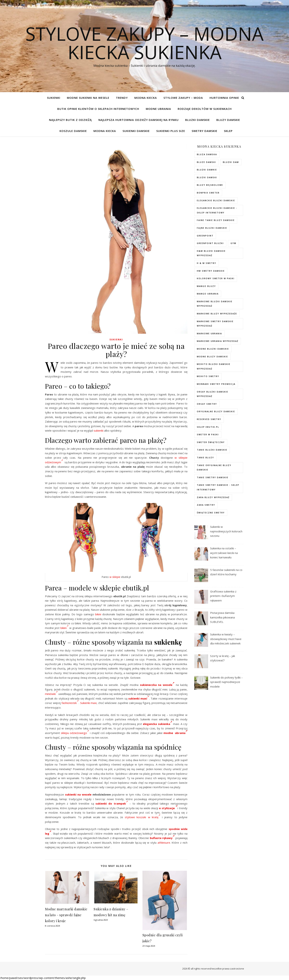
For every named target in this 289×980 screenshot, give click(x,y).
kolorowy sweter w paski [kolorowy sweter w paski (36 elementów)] (216, 278)
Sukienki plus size (171, 131)
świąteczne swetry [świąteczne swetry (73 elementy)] (211, 513)
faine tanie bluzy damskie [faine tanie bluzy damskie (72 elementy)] (216, 220)
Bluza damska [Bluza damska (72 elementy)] (207, 154)
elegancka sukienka (157, 724)
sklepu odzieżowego (75, 733)
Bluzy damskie (228, 120)
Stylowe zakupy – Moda (183, 98)
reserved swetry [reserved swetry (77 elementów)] (209, 419)
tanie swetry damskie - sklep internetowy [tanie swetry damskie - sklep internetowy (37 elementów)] (218, 487)
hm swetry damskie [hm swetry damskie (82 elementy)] (211, 271)
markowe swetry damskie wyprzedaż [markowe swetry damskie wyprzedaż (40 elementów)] (215, 324)
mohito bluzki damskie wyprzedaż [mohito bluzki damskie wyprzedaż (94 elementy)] (214, 366)
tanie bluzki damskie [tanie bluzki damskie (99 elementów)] (212, 450)
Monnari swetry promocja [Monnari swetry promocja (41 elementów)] (216, 384)
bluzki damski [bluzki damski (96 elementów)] (207, 177)
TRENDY (122, 98)
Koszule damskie (73, 131)
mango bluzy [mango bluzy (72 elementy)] (206, 286)
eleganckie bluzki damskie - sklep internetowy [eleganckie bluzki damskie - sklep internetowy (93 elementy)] (217, 210)
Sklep (228, 131)
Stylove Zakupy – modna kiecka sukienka (144, 43)
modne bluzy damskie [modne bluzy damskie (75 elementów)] (212, 356)
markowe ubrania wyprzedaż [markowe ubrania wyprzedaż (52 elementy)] (218, 341)
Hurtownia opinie (224, 98)
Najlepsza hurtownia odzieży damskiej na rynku (139, 120)
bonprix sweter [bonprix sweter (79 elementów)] (208, 193)
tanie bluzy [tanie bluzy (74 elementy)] (205, 457)
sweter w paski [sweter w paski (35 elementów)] (208, 434)
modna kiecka (146, 98)
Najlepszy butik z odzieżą (70, 120)
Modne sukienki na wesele (88, 98)
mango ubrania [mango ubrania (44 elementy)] (208, 294)
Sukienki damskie (136, 131)
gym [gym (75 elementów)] (233, 243)
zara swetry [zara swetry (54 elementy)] (206, 505)
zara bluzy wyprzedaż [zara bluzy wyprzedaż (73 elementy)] (213, 497)
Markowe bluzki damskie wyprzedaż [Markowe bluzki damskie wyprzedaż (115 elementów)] (215, 304)
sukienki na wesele (78, 794)
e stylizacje (168, 808)
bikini (98, 614)
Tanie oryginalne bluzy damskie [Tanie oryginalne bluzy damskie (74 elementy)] (214, 468)
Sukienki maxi (88, 703)
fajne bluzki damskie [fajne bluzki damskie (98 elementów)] (212, 228)
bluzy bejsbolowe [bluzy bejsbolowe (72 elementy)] (210, 185)
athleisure (164, 843)
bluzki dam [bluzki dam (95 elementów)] (231, 162)
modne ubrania (175, 733)
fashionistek (70, 703)
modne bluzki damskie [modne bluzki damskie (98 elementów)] (213, 349)
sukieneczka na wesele (157, 685)
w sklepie (115, 577)
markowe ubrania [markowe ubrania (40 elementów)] (209, 333)
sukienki (99, 430)
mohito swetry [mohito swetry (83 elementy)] (208, 376)
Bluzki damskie (197, 120)
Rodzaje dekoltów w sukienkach (205, 109)
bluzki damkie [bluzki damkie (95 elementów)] (207, 170)
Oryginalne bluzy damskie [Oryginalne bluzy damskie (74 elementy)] (216, 411)
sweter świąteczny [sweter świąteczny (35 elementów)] (211, 442)
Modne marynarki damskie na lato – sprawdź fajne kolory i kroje (66, 915)
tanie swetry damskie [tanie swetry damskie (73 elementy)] (213, 477)
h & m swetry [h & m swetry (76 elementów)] (207, 263)
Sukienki (54, 98)
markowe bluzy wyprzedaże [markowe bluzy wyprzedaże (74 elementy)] (217, 314)
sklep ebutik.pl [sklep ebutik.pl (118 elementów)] (208, 427)
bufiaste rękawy (162, 838)
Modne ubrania (158, 109)
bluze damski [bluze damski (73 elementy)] (206, 162)
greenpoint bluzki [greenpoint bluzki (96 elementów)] (210, 243)
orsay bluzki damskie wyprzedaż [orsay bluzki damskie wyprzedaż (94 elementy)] (213, 394)
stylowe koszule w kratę (143, 817)
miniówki (51, 694)
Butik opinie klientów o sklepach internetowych (98, 109)
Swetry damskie (204, 131)
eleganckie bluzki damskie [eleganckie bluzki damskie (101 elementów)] (216, 200)
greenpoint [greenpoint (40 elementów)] (205, 236)
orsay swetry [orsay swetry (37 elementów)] (207, 404)
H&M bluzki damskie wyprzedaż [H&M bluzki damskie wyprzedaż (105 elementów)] (211, 253)
